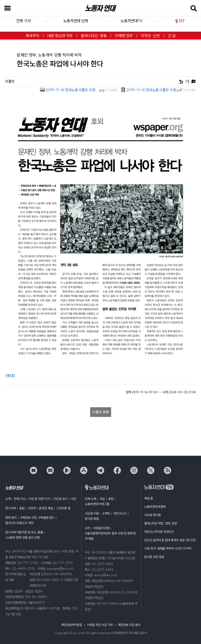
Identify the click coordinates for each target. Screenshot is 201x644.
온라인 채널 (46, 508)
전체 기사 (19, 499)
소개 (8, 499)
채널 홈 (149, 498)
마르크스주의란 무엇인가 (159, 532)
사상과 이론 (92, 513)
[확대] (10, 376)
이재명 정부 (124, 36)
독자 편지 (11, 518)
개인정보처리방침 (71, 625)
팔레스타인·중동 (94, 36)
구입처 (32, 508)
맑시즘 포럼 (92, 519)
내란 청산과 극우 (60, 36)
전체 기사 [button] (24, 21)
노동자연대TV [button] (132, 21)
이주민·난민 (150, 36)
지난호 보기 (61, 499)
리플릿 (10, 81)
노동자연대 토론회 (155, 507)
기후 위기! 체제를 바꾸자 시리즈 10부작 (168, 548)
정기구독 (10, 508)
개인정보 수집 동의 (129, 625)
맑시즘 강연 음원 (154, 557)
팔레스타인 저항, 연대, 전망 (161, 523)
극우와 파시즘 (152, 515)
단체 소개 (90, 499)
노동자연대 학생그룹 (97, 504)
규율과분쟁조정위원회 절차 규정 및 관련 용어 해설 (110, 536)
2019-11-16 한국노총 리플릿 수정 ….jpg (79, 90)
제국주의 (32, 36)
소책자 (106, 513)
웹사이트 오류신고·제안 (19, 523)
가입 (102, 499)
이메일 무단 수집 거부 (100, 625)
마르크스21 (120, 513)
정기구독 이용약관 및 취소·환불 (24, 532)
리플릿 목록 (101, 412)
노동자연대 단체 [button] (76, 21)
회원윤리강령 (101, 528)
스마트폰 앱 (63, 508)
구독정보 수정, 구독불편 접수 (37, 518)
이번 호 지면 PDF (39, 499)
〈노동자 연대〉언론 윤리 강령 (22, 537)
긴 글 (172, 36)
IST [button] (180, 21)
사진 (74, 499)
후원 (22, 508)
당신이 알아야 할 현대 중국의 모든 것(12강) (170, 540)
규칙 (87, 528)
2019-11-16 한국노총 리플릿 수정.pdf (158, 90)
